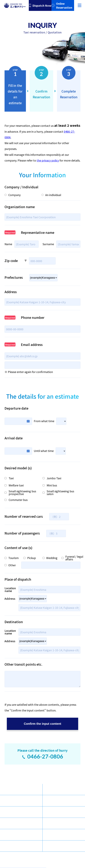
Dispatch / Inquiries (65, 823)
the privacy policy (48, 160)
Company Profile (21, 823)
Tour (13, 812)
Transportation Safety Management (23, 846)
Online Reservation (64, 5)
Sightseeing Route (64, 801)
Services (15, 801)
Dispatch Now (42, 5)
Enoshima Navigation (66, 812)
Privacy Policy (61, 846)
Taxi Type (16, 789)
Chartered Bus (62, 789)
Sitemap (15, 835)
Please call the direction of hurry (42, 754)
